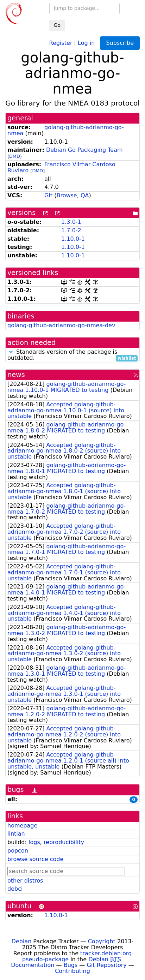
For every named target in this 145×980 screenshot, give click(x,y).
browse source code (35, 859)
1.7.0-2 (71, 230)
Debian (22, 941)
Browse (67, 195)
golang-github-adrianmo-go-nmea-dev (61, 325)
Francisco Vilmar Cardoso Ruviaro (61, 167)
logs (34, 842)
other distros (25, 881)
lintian (16, 834)
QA (85, 195)
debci (15, 889)
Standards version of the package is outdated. (72, 355)
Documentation (33, 965)
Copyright (102, 941)
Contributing (72, 971)
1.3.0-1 (71, 222)
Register (61, 43)
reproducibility (64, 842)
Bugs (71, 965)
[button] (11, 352)
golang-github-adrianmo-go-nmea (66, 130)
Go (57, 25)
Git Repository (106, 965)
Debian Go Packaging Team (84, 150)
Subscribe (120, 43)
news (16, 375)
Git (48, 195)
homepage (22, 826)
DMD (15, 156)
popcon (18, 851)
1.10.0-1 (73, 239)
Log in (86, 43)
